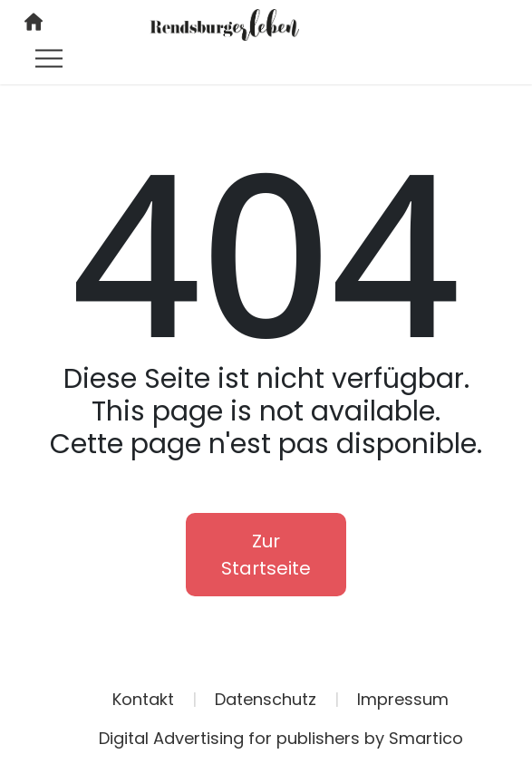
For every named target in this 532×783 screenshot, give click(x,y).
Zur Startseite (266, 555)
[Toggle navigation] (49, 58)
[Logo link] (224, 24)
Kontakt (143, 699)
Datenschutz (266, 699)
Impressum (403, 699)
